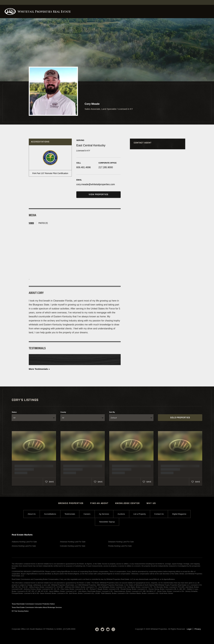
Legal (189, 629)
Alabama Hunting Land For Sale (24, 542)
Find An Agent (99, 503)
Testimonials (70, 514)
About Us (32, 514)
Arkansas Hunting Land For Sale (73, 542)
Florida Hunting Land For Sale (120, 546)
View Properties (98, 195)
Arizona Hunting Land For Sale (24, 546)
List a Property (140, 514)
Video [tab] (31, 223)
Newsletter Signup (107, 522)
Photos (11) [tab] (43, 223)
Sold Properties (180, 418)
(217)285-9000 (69, 629)
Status (14, 412)
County (63, 412)
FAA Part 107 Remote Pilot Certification (50, 173)
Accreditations (50, 514)
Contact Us (159, 514)
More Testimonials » (39, 369)
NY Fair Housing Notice (20, 611)
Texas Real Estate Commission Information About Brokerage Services (37, 607)
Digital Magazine (179, 514)
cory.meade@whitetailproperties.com (96, 184)
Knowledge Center (127, 503)
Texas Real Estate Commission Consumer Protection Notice (33, 604)
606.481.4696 (84, 167)
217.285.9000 (106, 167)
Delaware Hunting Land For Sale (121, 542)
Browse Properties (71, 503)
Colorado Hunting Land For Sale (73, 546)
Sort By (112, 412)
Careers (87, 514)
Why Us (151, 503)
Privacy (198, 629)
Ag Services (104, 514)
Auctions (121, 514)
